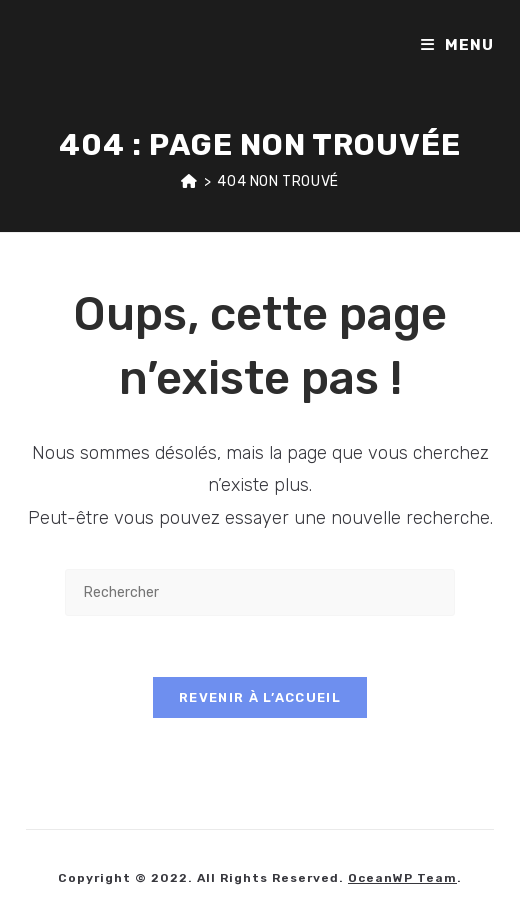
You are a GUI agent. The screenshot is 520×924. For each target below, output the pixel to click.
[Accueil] (189, 181)
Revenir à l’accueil (260, 697)
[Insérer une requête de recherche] (260, 592)
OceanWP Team (402, 878)
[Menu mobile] (457, 45)
